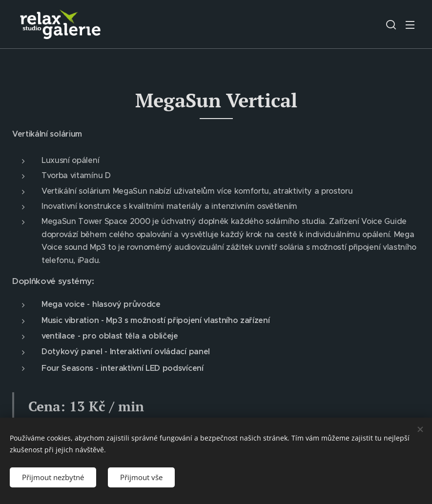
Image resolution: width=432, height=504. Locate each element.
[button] (391, 24)
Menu (410, 25)
